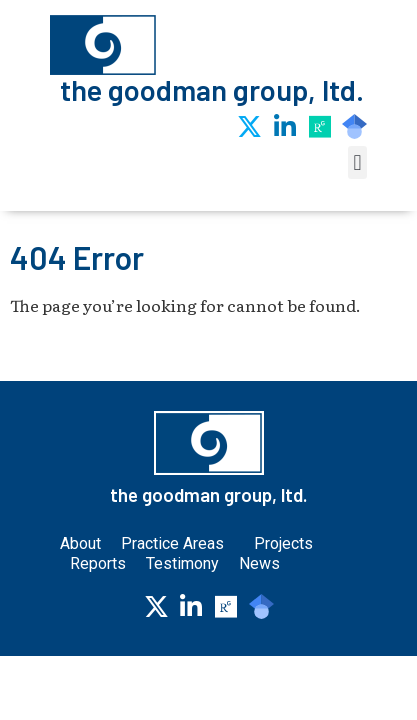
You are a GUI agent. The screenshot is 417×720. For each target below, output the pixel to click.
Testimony (182, 563)
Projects (283, 543)
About (80, 543)
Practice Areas (177, 544)
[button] (357, 162)
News (259, 563)
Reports (98, 563)
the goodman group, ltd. (212, 89)
